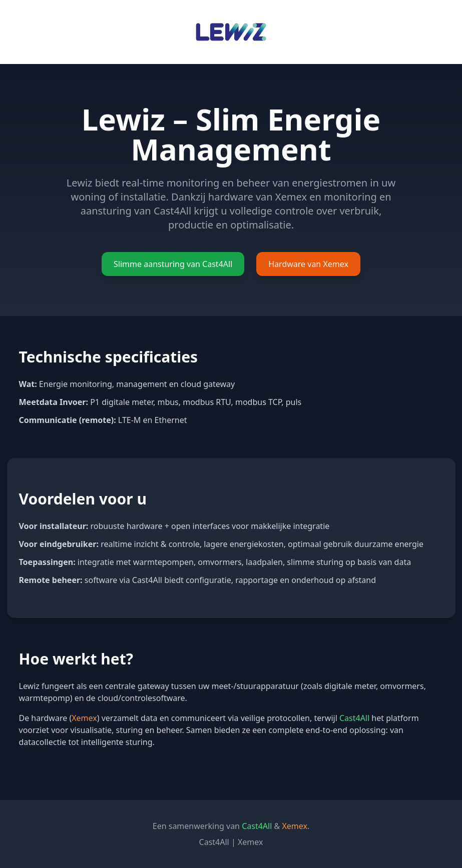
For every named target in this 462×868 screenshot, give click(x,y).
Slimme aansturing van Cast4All (173, 264)
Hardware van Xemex (308, 264)
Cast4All (214, 842)
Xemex (251, 842)
